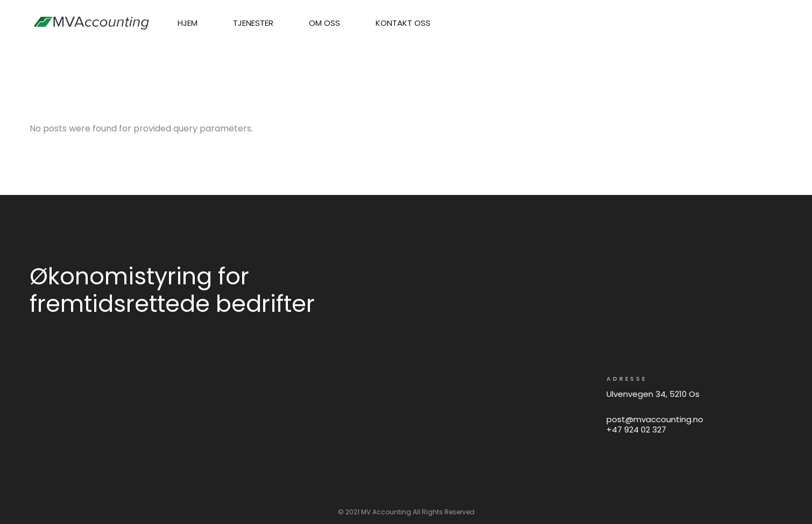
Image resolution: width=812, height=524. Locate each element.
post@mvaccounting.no (655, 419)
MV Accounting (386, 512)
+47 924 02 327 (636, 429)
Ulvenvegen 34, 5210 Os (653, 394)
